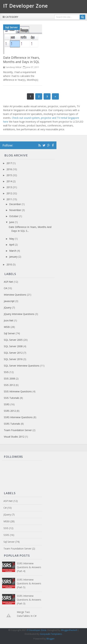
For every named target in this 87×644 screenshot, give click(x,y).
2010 (10, 264)
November (16, 210)
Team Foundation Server (18, 430)
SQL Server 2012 (13, 353)
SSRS (7, 404)
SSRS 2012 (10, 411)
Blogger (51, 639)
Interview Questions (15, 295)
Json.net (9, 320)
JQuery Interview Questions (19, 314)
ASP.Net (8, 282)
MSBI (7, 327)
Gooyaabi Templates (51, 634)
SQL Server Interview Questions (22, 366)
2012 (10, 193)
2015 (10, 175)
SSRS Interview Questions (18, 417)
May (12, 239)
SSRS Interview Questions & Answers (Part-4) (29, 567)
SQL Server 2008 (13, 346)
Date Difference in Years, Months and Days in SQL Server (22, 62)
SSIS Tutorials (12, 398)
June (12, 222)
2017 (10, 163)
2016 (10, 169)
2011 (10, 199)
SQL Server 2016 (13, 359)
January (14, 257)
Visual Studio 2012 (14, 437)
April (12, 245)
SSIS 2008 (9, 379)
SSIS (6, 372)
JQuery (8, 308)
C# (5, 288)
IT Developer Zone (37, 630)
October (14, 216)
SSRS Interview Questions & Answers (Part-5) (29, 583)
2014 (10, 181)
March (13, 251)
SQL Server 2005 (13, 340)
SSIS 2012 (9, 385)
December (15, 204)
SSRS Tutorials (12, 424)
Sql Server (11, 27)
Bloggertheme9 (69, 630)
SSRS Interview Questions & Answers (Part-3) (29, 600)
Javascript (9, 301)
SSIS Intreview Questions (18, 391)
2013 (10, 187)
